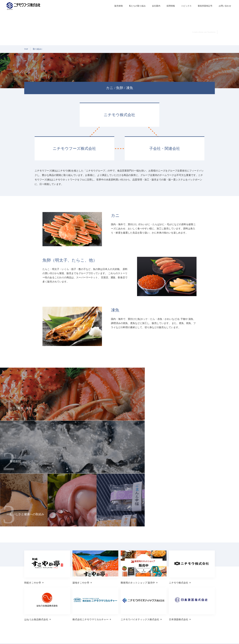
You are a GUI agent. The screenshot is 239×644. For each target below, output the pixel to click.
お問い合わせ (209, 606)
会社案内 (156, 6)
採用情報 (206, 593)
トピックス (208, 599)
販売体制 (119, 6)
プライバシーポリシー (205, 637)
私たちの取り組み (137, 6)
